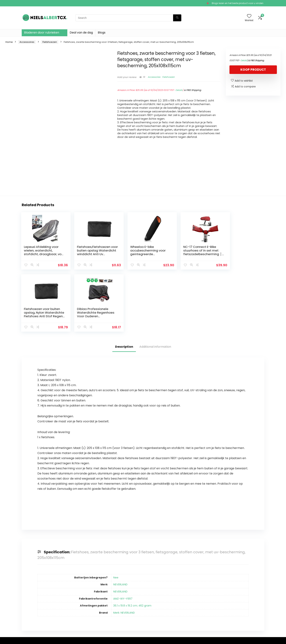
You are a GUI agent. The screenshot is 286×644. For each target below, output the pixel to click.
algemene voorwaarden (160, 598)
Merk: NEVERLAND (124, 551)
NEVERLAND (120, 522)
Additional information (155, 285)
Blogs (102, 33)
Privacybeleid (153, 593)
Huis (108, 593)
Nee (116, 515)
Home (9, 42)
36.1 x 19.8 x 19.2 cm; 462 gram (132, 543)
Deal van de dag (81, 33)
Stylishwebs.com (58, 639)
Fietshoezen (50, 42)
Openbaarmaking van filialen (158, 605)
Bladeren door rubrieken (42, 33)
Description (124, 285)
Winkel (109, 598)
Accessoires (27, 42)
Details (179, 90)
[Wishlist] (249, 16)
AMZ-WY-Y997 (123, 537)
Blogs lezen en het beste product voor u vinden (238, 3)
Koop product (253, 70)
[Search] (177, 18)
